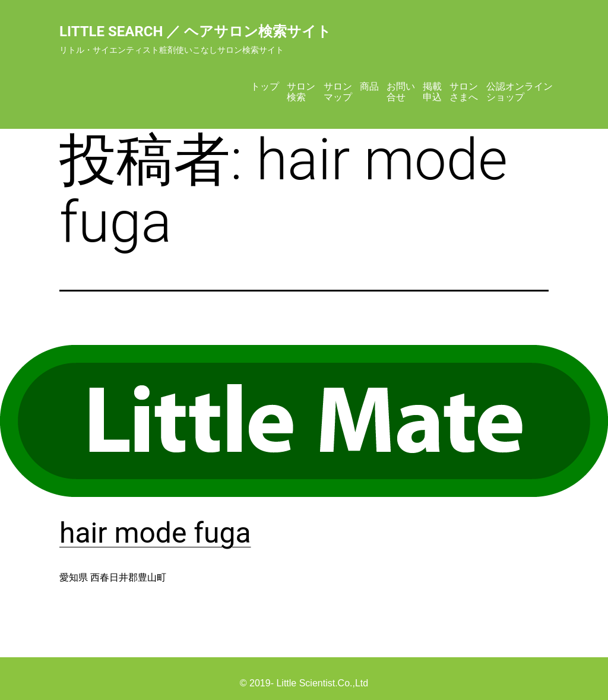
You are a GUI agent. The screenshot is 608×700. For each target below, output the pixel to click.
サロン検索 (301, 92)
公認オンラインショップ (520, 92)
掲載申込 (432, 92)
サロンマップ (338, 92)
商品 (369, 86)
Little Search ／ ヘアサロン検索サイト (195, 31)
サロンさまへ (464, 92)
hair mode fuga (155, 533)
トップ (265, 86)
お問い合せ (401, 92)
